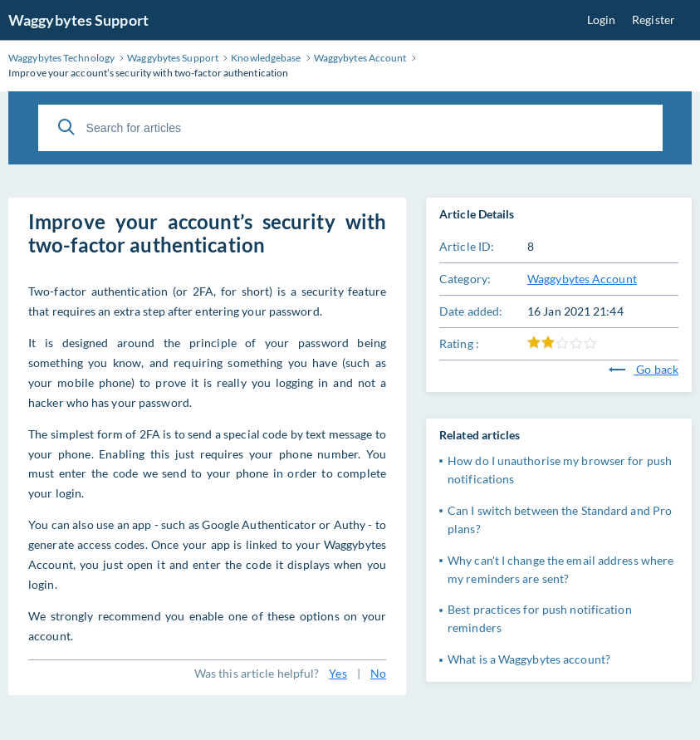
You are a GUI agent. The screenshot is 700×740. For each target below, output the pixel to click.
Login (602, 20)
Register (653, 20)
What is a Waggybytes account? (529, 659)
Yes (338, 673)
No (378, 673)
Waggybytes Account (582, 279)
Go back (644, 369)
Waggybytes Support (78, 20)
